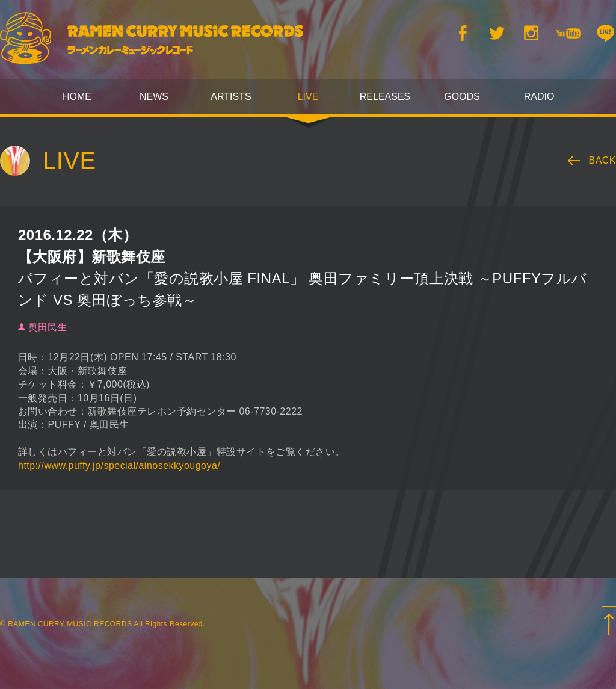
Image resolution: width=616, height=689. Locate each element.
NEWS (154, 97)
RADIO (539, 97)
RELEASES (385, 97)
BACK (603, 160)
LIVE (308, 97)
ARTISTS (231, 97)
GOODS (462, 97)
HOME (77, 97)
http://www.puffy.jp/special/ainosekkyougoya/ (119, 465)
